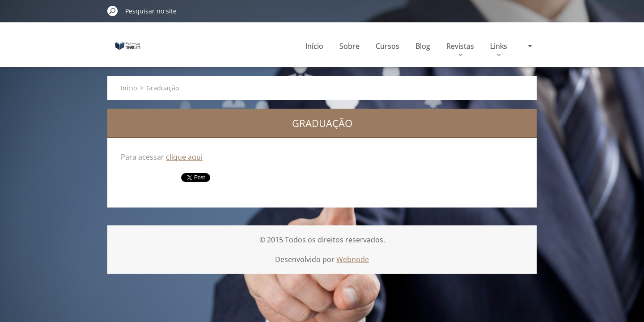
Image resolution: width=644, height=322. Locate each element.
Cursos (388, 46)
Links (499, 49)
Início (314, 46)
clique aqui (184, 157)
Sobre (350, 46)
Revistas (460, 49)
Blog (423, 46)
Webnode (353, 259)
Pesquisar (113, 11)
